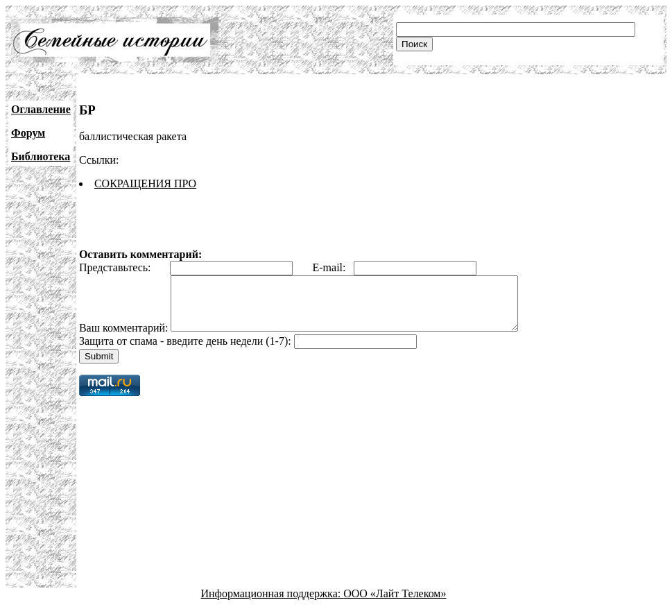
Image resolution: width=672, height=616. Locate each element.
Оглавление (41, 109)
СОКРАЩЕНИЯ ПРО (145, 183)
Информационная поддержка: (273, 604)
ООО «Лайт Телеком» (395, 604)
